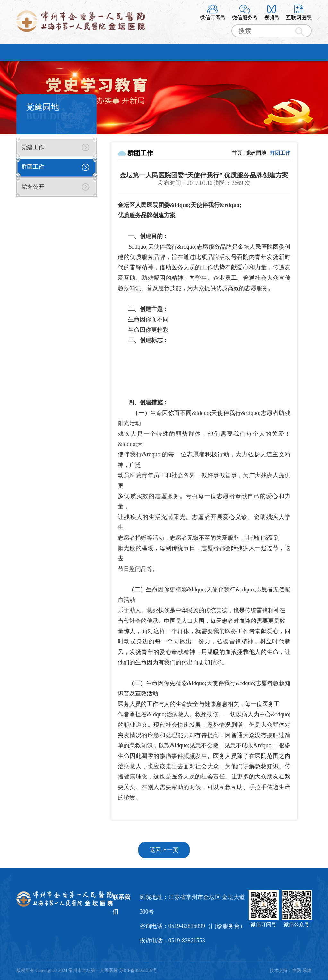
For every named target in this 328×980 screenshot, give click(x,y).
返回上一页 (164, 850)
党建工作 (33, 147)
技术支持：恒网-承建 (291, 971)
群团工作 (33, 167)
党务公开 (33, 187)
